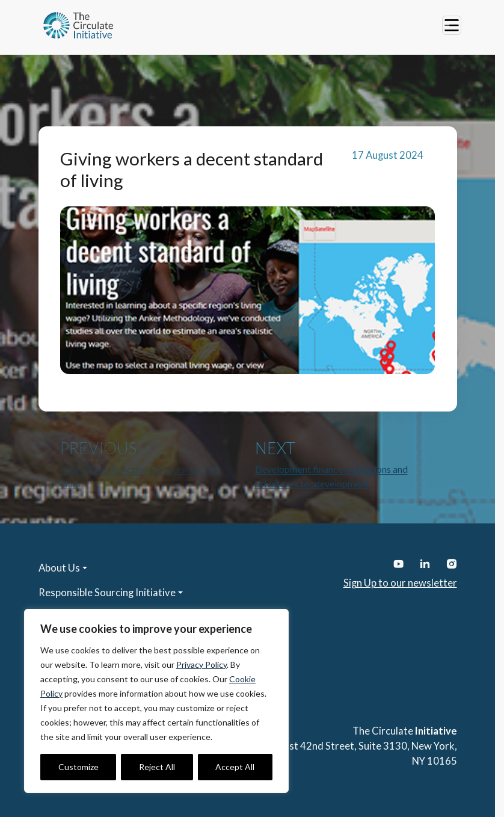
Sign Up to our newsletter (400, 583)
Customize (78, 767)
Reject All (157, 767)
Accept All (235, 767)
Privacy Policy (201, 664)
